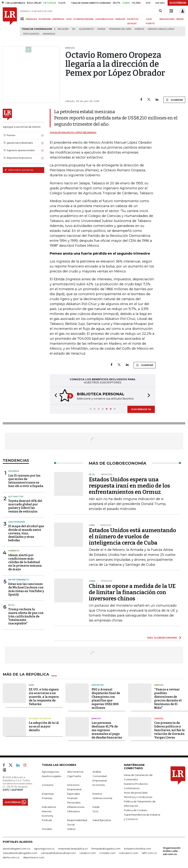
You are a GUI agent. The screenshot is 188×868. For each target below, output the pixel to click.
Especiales (74, 793)
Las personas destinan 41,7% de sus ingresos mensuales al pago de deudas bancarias (107, 730)
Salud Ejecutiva (102, 820)
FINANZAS (31, 19)
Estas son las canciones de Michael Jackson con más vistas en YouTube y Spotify (26, 589)
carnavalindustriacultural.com (58, 853)
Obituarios (73, 811)
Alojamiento (86, 29)
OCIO (69, 19)
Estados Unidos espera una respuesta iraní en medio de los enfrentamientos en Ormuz (129, 485)
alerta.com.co (11, 857)
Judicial (159, 718)
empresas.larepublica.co (73, 848)
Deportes (98, 685)
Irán (31, 685)
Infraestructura (76, 807)
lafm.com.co (149, 853)
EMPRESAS (58, 19)
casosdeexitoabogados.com (20, 853)
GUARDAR (174, 100)
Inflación (63, 29)
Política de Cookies (135, 810)
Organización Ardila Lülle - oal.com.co (172, 851)
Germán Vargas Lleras (161, 29)
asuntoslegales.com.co (17, 848)
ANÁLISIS (120, 19)
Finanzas (47, 798)
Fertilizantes (31, 34)
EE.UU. (12, 605)
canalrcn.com (88, 853)
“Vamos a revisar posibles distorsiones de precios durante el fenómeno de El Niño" (168, 698)
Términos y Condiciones (138, 797)
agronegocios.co (44, 848)
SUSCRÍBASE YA (141, 409)
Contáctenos (132, 788)
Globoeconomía (102, 798)
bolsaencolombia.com (138, 848)
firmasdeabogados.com (106, 848)
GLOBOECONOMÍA (84, 19)
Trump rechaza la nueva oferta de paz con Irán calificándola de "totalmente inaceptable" (26, 616)
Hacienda (14, 471)
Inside (96, 807)
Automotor (16, 496)
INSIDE (180, 19)
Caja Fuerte (74, 776)
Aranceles (49, 34)
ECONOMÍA (45, 19)
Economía (99, 785)
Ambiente (14, 550)
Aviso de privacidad (136, 792)
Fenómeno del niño (120, 29)
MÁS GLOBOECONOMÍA (162, 637)
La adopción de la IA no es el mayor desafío (44, 726)
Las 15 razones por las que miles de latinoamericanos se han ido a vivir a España (26, 480)
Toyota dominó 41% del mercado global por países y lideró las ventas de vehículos (25, 506)
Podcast (47, 820)
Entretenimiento (19, 579)
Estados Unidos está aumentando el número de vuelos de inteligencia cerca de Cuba (132, 536)
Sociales (47, 829)
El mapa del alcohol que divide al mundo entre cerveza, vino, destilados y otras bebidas (26, 533)
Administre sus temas (19, 170)
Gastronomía (17, 521)
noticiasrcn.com (129, 853)
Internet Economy (40, 718)
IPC (74, 29)
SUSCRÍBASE (178, 3)
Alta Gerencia (75, 771)
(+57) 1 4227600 (13, 789)
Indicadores (49, 807)
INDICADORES (167, 19)
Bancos (96, 718)
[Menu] (23, 19)
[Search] (160, 11)
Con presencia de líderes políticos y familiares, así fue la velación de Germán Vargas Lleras (169, 730)
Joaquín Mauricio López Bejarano (73, 133)
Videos (71, 829)
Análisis (97, 771)
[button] (55, 396)
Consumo (48, 785)
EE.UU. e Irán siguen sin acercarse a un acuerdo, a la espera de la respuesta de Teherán (44, 696)
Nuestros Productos (136, 783)
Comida (101, 29)
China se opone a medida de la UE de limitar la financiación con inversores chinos (132, 592)
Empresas (48, 793)
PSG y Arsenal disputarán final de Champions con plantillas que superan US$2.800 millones (106, 698)
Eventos (97, 793)
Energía (140, 29)
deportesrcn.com (34, 857)
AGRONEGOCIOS (104, 19)
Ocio (95, 811)
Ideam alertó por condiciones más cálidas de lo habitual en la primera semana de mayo (25, 562)
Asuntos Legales (51, 776)
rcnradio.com (107, 853)
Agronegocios (50, 771)
